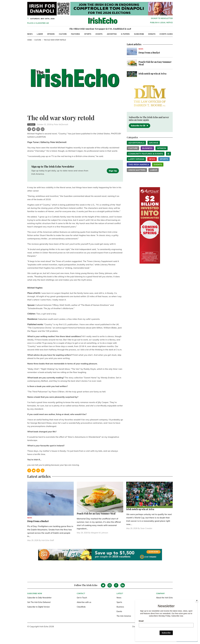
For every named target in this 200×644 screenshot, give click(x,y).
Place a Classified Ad (38, 23)
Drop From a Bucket (149, 53)
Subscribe (139, 34)
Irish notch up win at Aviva (152, 74)
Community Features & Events (146, 154)
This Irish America (139, 164)
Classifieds (81, 607)
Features (76, 34)
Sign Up (113, 171)
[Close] (197, 601)
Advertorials (136, 143)
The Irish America (124, 616)
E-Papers (125, 34)
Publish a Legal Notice (161, 23)
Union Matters (137, 170)
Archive (154, 143)
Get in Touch (82, 598)
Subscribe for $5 (140, 126)
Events (99, 34)
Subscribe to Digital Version (39, 607)
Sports (88, 34)
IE (168, 154)
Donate (152, 34)
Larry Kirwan (136, 159)
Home (30, 40)
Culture (63, 34)
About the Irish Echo (164, 598)
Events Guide (166, 34)
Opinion (51, 34)
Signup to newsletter (162, 18)
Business (147, 148)
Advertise (112, 34)
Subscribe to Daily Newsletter (39, 598)
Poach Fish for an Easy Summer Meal (155, 63)
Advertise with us (84, 602)
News (30, 34)
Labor (40, 34)
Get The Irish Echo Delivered (39, 602)
